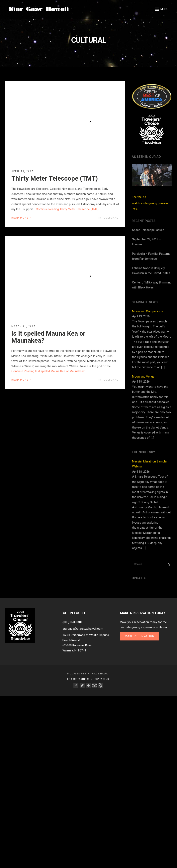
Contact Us (102, 679)
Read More (21, 217)
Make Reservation (139, 636)
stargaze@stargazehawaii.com (83, 629)
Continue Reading (67, 209)
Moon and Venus (143, 377)
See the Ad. (152, 181)
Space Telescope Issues (148, 230)
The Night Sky (143, 452)
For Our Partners (78, 679)
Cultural (111, 218)
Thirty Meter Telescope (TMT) (55, 178)
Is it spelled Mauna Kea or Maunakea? (48, 337)
